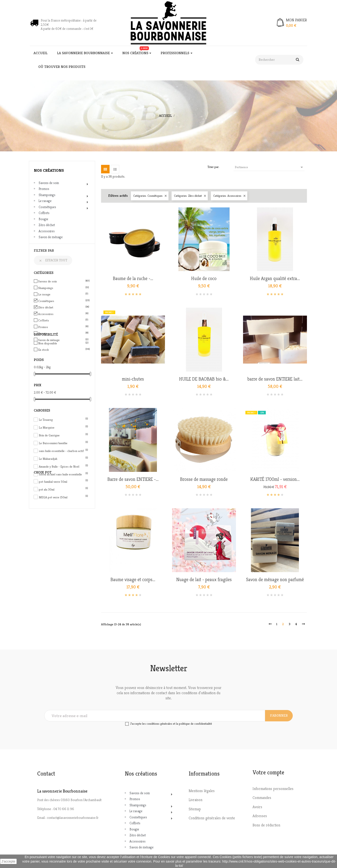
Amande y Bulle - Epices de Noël (63, 467)
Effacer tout (53, 260)
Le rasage (45, 201)
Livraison (195, 800)
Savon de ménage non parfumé (275, 580)
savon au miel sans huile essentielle (63, 474)
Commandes (262, 798)
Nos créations (49, 170)
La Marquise (63, 427)
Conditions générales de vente (212, 818)
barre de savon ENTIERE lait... (275, 379)
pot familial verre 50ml (63, 482)
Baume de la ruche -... (133, 279)
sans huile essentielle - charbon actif (63, 451)
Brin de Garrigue (63, 435)
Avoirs (257, 807)
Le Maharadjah (63, 459)
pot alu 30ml (63, 489)
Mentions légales (202, 791)
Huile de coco (204, 279)
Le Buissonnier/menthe (63, 443)
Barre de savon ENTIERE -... (133, 479)
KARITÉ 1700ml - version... (275, 479)
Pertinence (270, 167)
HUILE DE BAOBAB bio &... (204, 379)
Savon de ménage (51, 237)
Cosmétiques (47, 207)
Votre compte (268, 772)
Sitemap (195, 809)
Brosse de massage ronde (204, 479)
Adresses (260, 816)
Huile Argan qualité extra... (275, 279)
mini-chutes (133, 379)
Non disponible (63, 343)
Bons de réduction (266, 825)
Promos (44, 189)
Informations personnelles (273, 789)
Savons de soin (49, 183)
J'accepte (8, 861)
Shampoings (47, 195)
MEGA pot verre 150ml (63, 497)
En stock (63, 350)
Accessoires (47, 231)
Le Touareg (63, 420)
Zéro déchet (47, 225)
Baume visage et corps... (133, 580)
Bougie (43, 219)
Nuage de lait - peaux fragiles (204, 580)
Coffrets (44, 213)
